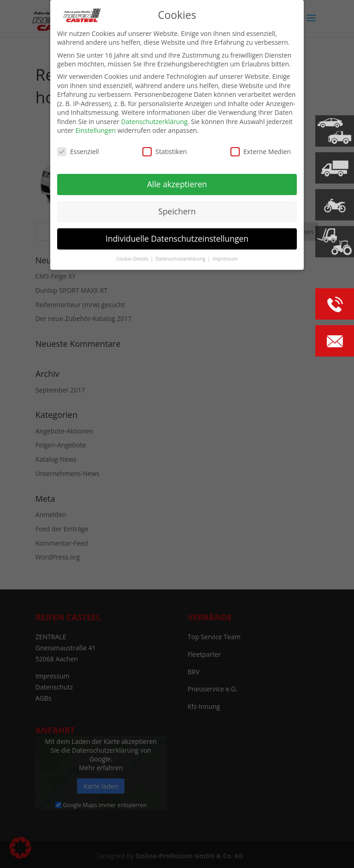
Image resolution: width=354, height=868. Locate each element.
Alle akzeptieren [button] (177, 184)
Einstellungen (95, 130)
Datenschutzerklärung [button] (181, 259)
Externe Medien (261, 152)
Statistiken (165, 152)
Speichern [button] (177, 211)
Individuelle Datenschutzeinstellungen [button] (177, 238)
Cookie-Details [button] (133, 259)
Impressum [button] (225, 259)
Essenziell (78, 152)
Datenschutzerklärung (154, 122)
